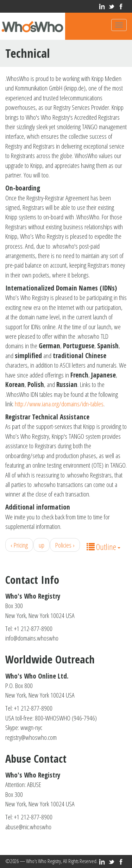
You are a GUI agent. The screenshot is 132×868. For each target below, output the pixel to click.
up (42, 545)
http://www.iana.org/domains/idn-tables (59, 404)
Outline (103, 547)
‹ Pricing (19, 545)
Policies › (65, 545)
